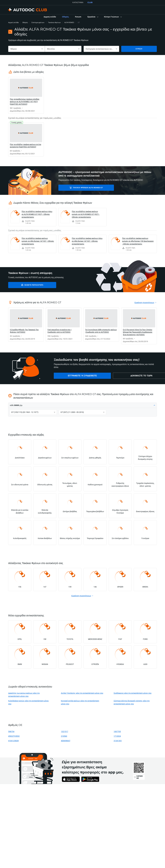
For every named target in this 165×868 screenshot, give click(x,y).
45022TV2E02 (14, 736)
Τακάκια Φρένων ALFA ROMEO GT (78, 188)
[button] (93, 17)
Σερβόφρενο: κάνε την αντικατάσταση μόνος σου (133, 693)
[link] (50, 17)
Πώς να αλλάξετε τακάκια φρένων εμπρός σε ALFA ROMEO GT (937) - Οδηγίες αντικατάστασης (86, 214)
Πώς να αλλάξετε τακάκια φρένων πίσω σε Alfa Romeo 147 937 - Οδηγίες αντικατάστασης (87, 241)
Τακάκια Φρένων (54, 22)
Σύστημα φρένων (38, 22)
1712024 (117, 736)
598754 (11, 731)
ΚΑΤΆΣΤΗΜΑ (78, 2)
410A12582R (13, 741)
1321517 (65, 731)
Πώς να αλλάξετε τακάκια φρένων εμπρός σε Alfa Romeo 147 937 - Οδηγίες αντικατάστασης (38, 241)
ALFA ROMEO (69, 22)
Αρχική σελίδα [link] (13, 22)
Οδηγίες (25, 22)
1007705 (117, 731)
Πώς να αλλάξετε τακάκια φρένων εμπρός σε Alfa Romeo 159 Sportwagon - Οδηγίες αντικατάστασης (138, 241)
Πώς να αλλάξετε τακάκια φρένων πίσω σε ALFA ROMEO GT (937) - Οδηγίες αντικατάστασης (37, 214)
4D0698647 (66, 741)
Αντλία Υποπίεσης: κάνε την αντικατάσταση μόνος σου (82, 693)
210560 (64, 736)
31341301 (118, 741)
